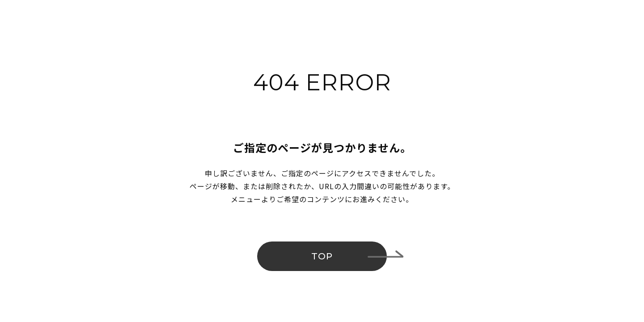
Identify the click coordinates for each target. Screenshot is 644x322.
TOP (322, 256)
